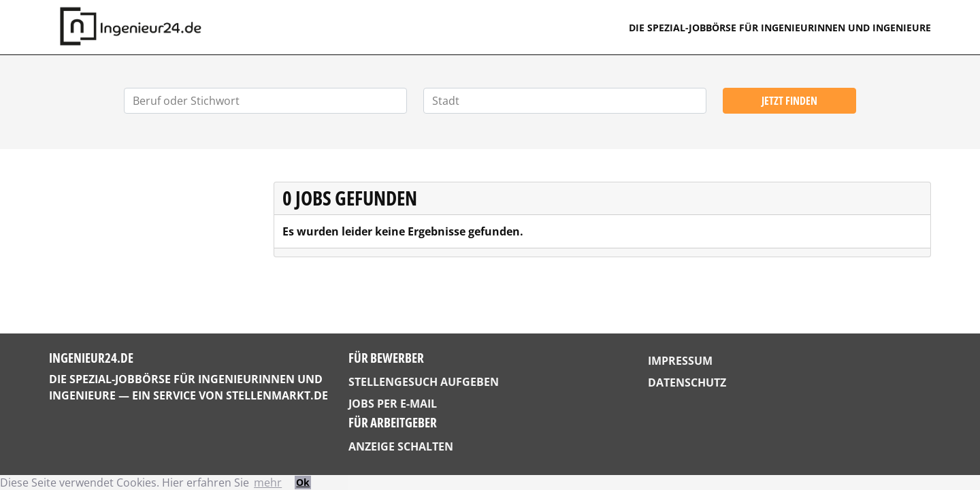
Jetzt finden (789, 101)
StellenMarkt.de (277, 395)
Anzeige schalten (401, 446)
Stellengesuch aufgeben (424, 382)
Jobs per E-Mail (393, 404)
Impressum (680, 361)
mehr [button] (268, 483)
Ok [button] (303, 482)
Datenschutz (687, 382)
